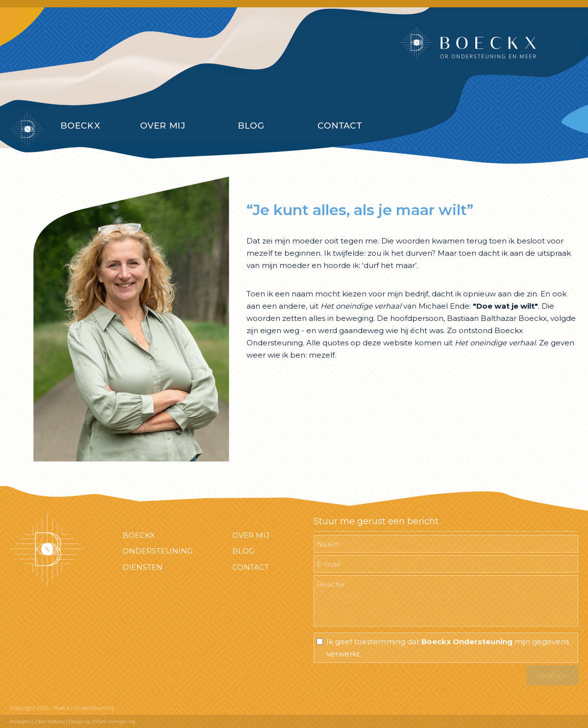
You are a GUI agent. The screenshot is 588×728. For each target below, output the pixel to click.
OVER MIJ (251, 535)
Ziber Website (49, 721)
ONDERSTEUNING (158, 551)
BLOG (243, 551)
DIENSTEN (143, 567)
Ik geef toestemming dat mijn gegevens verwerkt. (448, 648)
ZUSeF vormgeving (113, 721)
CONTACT (251, 567)
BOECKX (139, 535)
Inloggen (20, 721)
